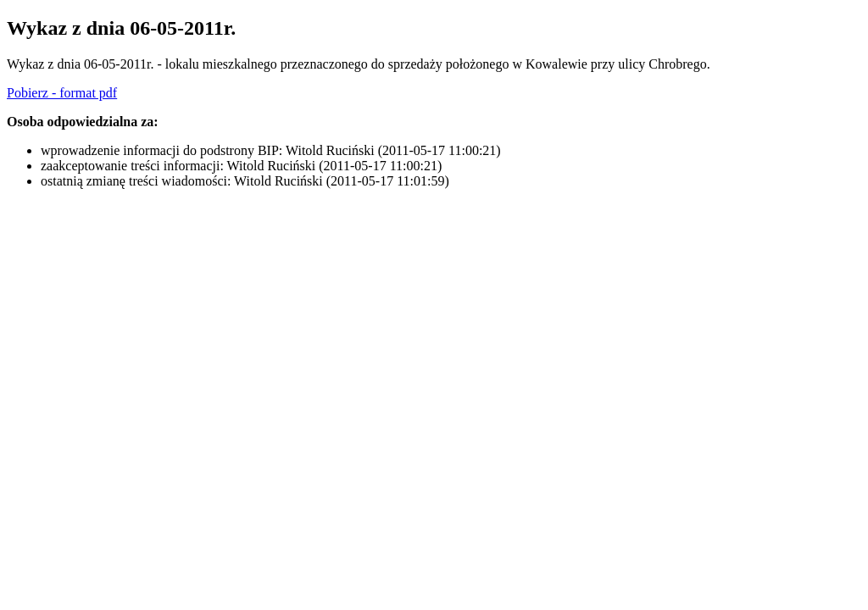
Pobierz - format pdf (62, 93)
